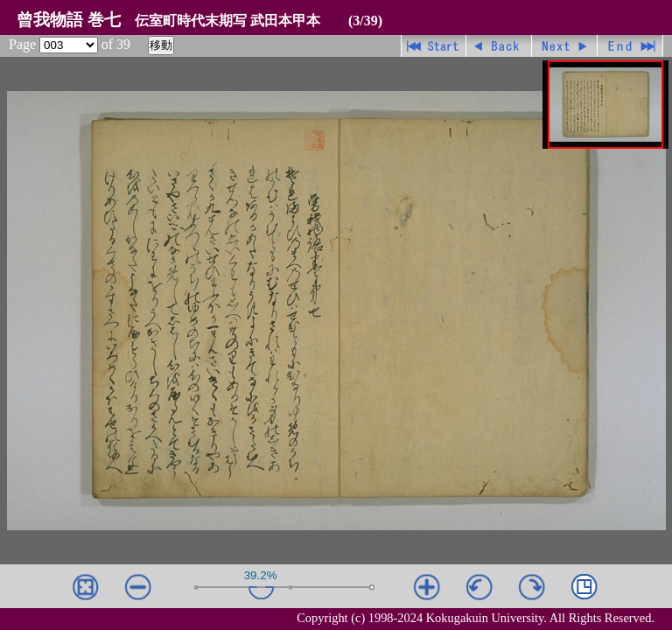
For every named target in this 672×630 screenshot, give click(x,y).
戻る (499, 46)
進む (565, 46)
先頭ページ (434, 46)
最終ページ (630, 46)
